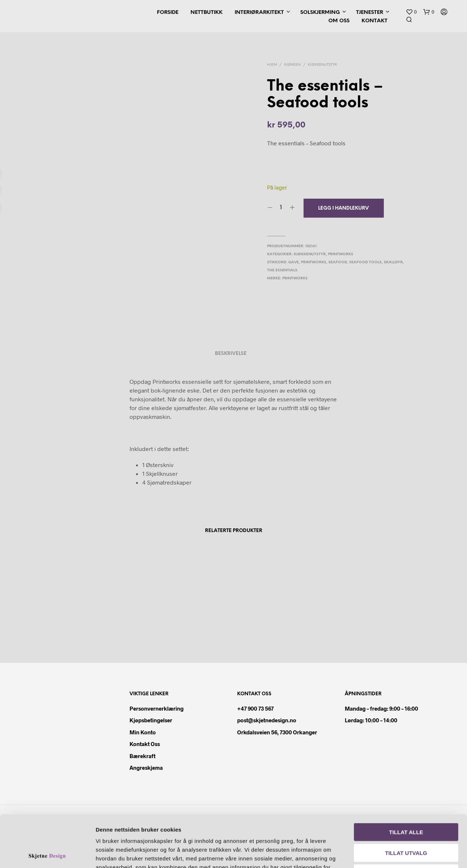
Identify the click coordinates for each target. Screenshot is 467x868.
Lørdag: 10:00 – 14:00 (371, 720)
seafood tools (365, 262)
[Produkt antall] (281, 208)
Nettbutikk (207, 13)
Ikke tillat (406, 821)
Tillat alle (406, 780)
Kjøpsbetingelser (151, 720)
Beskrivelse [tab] (231, 354)
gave (294, 262)
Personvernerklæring (157, 708)
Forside (168, 13)
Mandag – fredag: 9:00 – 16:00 (381, 708)
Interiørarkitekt (259, 13)
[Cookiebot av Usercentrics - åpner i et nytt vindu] (47, 854)
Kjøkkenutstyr (322, 65)
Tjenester (370, 13)
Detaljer (419, 854)
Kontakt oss (145, 744)
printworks (314, 262)
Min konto (143, 732)
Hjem (272, 65)
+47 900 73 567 (255, 708)
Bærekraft (142, 756)
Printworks (341, 254)
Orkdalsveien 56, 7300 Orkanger (277, 732)
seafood (338, 262)
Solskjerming (320, 13)
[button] (411, 12)
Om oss (339, 21)
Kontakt (375, 21)
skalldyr (393, 262)
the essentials (282, 270)
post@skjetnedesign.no (267, 720)
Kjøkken (292, 65)
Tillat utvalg (406, 801)
